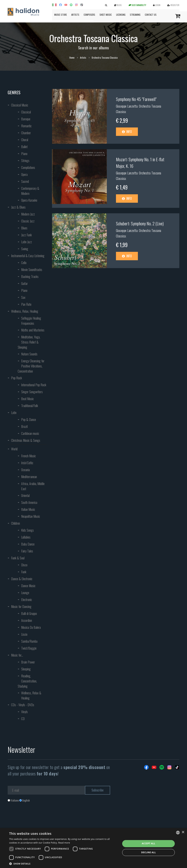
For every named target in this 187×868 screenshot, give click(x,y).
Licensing (121, 15)
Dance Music (28, 586)
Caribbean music (30, 433)
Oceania (25, 470)
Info (127, 131)
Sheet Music (106, 15)
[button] (63, 864)
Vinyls (24, 712)
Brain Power (28, 662)
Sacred (25, 181)
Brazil (24, 426)
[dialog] (93, 848)
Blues (24, 228)
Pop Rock (17, 378)
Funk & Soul (18, 558)
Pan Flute (26, 304)
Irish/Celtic (27, 463)
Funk (24, 572)
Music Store (61, 15)
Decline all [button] (148, 852)
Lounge (25, 593)
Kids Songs (27, 530)
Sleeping (26, 669)
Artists (75, 15)
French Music (28, 456)
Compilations (28, 167)
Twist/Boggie (29, 648)
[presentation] (35, 817)
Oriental (25, 495)
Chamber (26, 133)
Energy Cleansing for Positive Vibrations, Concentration (31, 366)
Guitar (24, 283)
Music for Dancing (21, 606)
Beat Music (27, 399)
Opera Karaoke (29, 200)
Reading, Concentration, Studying (27, 681)
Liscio (24, 634)
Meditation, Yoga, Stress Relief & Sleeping (29, 342)
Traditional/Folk (30, 406)
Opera (24, 174)
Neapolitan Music (31, 516)
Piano (24, 154)
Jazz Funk (26, 235)
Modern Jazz (28, 214)
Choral (25, 140)
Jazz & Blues (18, 207)
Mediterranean (29, 477)
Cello (24, 263)
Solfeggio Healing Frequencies (31, 321)
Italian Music (28, 509)
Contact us (151, 15)
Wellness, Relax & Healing (31, 695)
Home (72, 58)
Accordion (27, 620)
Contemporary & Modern (30, 191)
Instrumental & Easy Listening (28, 256)
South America (29, 502)
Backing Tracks (30, 276)
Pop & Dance (29, 419)
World (14, 449)
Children (16, 523)
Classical (26, 112)
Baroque (26, 119)
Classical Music (20, 105)
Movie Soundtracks (32, 270)
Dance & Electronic (22, 579)
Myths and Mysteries (33, 330)
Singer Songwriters (32, 392)
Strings (25, 161)
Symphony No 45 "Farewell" (136, 99)
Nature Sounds (29, 354)
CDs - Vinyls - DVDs (23, 705)
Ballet (24, 147)
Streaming (135, 15)
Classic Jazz (28, 221)
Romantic (26, 126)
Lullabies (26, 537)
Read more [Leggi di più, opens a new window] (64, 843)
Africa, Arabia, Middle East (33, 486)
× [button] (183, 832)
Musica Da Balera (31, 627)
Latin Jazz (27, 242)
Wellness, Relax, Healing (25, 311)
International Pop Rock (34, 385)
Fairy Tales (27, 551)
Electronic (27, 600)
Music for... (17, 655)
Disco (24, 565)
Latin (14, 413)
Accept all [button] (148, 843)
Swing (25, 249)
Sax (23, 297)
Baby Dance (28, 544)
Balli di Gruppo (29, 613)
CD (23, 719)
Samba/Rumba (29, 641)
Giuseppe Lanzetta (127, 106)
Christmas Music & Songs (26, 440)
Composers (89, 15)
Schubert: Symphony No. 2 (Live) (140, 223)
